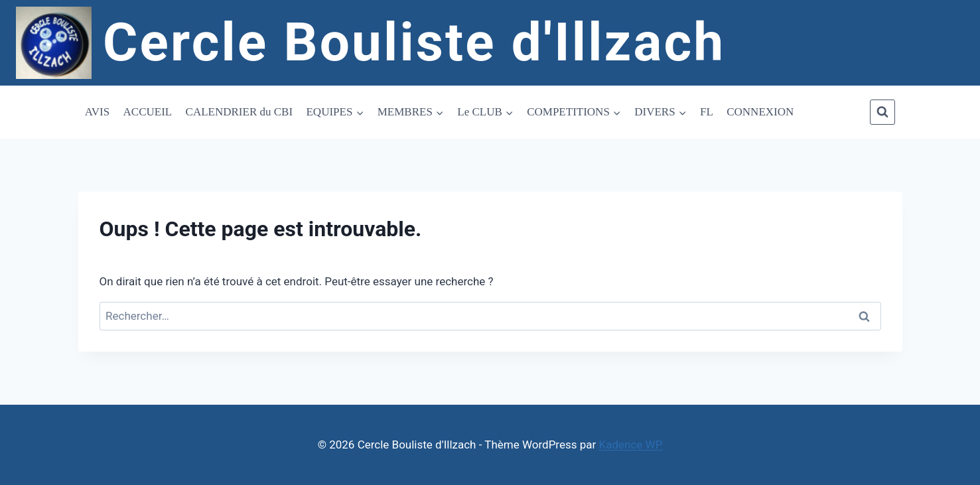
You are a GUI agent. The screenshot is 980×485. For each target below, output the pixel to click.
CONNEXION (760, 112)
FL (707, 112)
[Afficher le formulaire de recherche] (882, 112)
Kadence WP (631, 445)
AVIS (97, 112)
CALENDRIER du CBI (240, 112)
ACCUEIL (148, 112)
